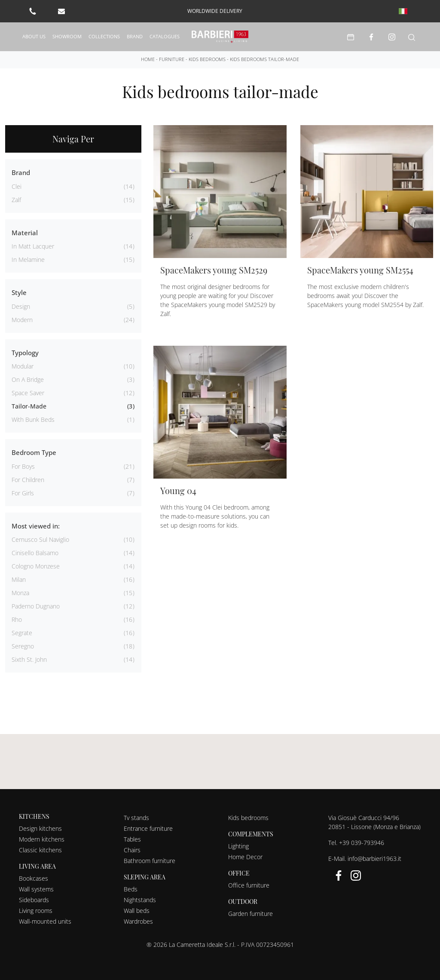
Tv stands (136, 818)
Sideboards (34, 900)
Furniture (172, 59)
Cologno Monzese (36, 566)
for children (28, 480)
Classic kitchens (40, 850)
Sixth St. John (29, 659)
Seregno (23, 646)
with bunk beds (33, 419)
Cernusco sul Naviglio (40, 539)
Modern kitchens (42, 839)
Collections (104, 36)
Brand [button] (21, 172)
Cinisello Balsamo (35, 553)
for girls (23, 493)
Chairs (132, 850)
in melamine (28, 260)
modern (22, 320)
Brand (135, 36)
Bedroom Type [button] (34, 452)
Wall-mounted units (45, 921)
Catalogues (165, 36)
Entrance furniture (148, 828)
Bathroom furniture (150, 861)
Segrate (22, 633)
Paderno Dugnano (36, 606)
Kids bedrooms (207, 59)
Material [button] (25, 233)
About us (34, 36)
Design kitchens (40, 828)
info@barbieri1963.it (374, 859)
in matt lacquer (33, 246)
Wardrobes (138, 921)
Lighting (238, 846)
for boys (23, 466)
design (21, 306)
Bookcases (34, 878)
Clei (17, 186)
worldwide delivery (215, 11)
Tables (132, 839)
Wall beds (137, 911)
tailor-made (29, 406)
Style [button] (19, 292)
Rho (17, 619)
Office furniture (249, 885)
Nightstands (140, 900)
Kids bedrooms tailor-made (264, 59)
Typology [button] (25, 353)
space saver (28, 393)
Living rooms (36, 911)
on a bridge (28, 379)
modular (23, 366)
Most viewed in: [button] (36, 526)
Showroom (67, 36)
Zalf (16, 200)
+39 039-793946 (362, 843)
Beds (131, 889)
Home (148, 59)
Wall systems (36, 889)
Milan (19, 579)
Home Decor (245, 857)
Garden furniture (251, 914)
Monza (20, 593)
